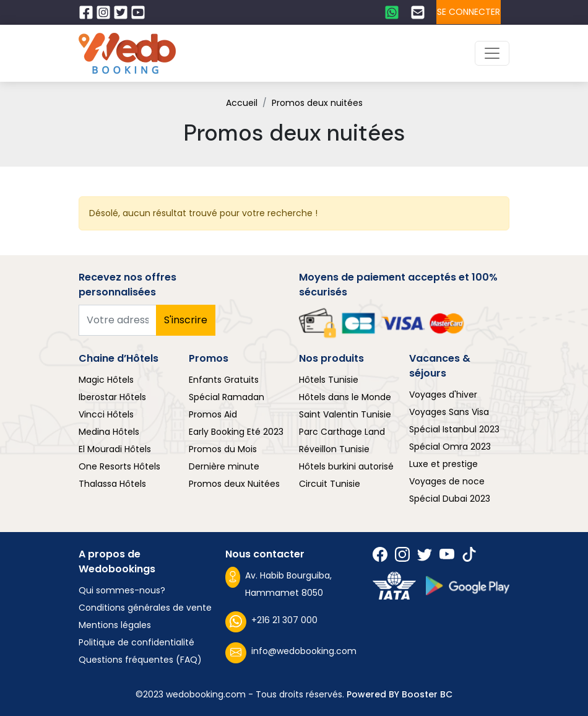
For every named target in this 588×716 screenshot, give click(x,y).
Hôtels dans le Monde (345, 397)
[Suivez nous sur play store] (468, 586)
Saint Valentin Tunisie (345, 414)
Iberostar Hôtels (112, 397)
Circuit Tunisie (330, 484)
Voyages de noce (447, 481)
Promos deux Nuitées (234, 484)
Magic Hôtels (106, 380)
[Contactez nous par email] (419, 12)
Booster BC (427, 694)
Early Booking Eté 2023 (236, 432)
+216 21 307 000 (271, 622)
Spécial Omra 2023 (450, 447)
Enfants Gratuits (224, 380)
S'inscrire (186, 320)
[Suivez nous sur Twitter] (122, 12)
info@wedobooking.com (291, 653)
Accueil (242, 103)
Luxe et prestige (443, 464)
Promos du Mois (223, 449)
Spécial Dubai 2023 (450, 499)
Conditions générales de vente (145, 608)
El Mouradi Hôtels (115, 449)
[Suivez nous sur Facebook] (87, 12)
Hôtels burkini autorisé (346, 466)
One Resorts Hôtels (119, 466)
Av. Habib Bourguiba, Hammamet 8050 (279, 583)
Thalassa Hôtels (112, 484)
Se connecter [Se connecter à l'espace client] (469, 12)
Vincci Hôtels (106, 414)
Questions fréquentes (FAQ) (140, 660)
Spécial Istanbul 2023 (454, 429)
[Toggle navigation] (492, 53)
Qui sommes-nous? (122, 590)
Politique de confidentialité (136, 642)
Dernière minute (224, 466)
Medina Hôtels (109, 432)
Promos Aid (213, 414)
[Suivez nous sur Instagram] (105, 12)
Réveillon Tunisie (334, 449)
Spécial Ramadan (227, 397)
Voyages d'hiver (443, 395)
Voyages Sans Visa (449, 412)
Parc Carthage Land (342, 432)
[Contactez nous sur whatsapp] (393, 12)
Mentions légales (115, 625)
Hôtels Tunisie (329, 380)
